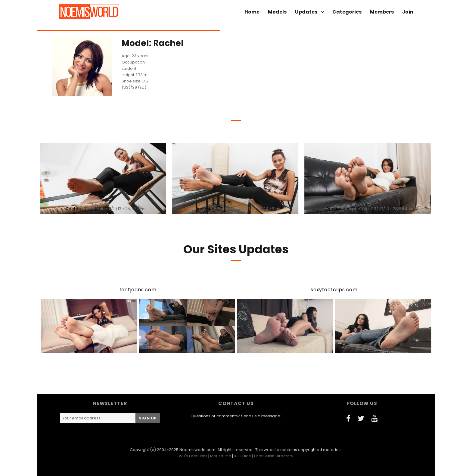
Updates (306, 12)
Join (408, 12)
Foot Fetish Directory (274, 456)
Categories (347, 12)
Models (277, 12)
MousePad (221, 456)
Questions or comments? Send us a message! (236, 416)
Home (252, 12)
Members (382, 12)
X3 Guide (243, 456)
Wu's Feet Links (193, 456)
